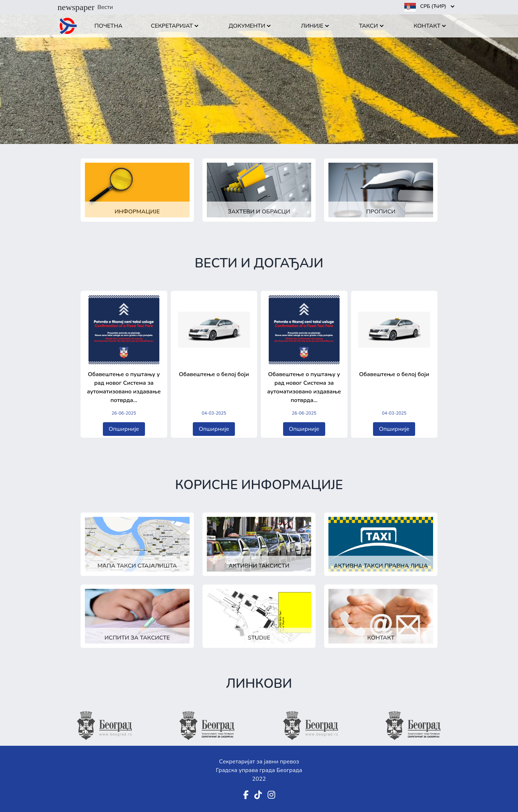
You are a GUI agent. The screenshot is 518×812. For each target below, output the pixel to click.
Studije (259, 638)
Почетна (109, 26)
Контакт (381, 638)
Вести (85, 7)
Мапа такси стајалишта (137, 566)
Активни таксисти (259, 566)
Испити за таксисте (137, 638)
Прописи (381, 212)
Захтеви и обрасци (259, 212)
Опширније (124, 429)
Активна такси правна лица (381, 566)
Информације (137, 212)
